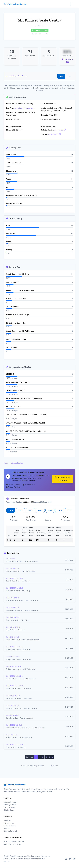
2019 (50, 511)
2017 (69, 511)
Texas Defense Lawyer (15, 4)
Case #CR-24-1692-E (13, 657)
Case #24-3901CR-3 (12, 598)
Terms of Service (10, 826)
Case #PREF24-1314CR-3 (14, 667)
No (70, 77)
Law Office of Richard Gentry (25, 108)
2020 (40, 511)
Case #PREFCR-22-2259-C (15, 745)
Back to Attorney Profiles (33, 766)
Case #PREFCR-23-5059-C (15, 686)
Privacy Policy (9, 824)
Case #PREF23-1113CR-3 (14, 726)
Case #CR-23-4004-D (13, 696)
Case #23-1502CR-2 (12, 716)
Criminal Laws (9, 810)
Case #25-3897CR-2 (13, 569)
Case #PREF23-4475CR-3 (14, 677)
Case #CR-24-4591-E (13, 618)
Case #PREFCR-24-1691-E (15, 647)
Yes (61, 77)
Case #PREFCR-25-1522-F (15, 588)
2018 (60, 511)
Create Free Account (62, 479)
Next (51, 757)
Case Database (9, 808)
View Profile (60, 130)
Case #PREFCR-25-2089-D (15, 579)
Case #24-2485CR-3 (13, 637)
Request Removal (10, 831)
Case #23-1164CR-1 (12, 735)
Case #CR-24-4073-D (13, 628)
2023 (11, 511)
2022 (21, 511)
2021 (30, 511)
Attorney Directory (10, 803)
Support (7, 829)
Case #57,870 (10, 559)
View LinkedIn (54, 135)
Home (6, 463)
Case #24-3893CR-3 (13, 608)
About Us (7, 821)
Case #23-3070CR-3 (13, 706)
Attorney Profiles (17, 463)
